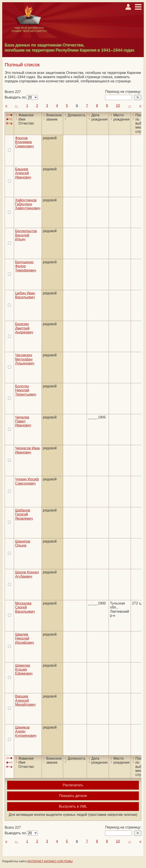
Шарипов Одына (23, 543)
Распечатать (73, 785)
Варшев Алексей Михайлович (25, 700)
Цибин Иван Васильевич (25, 295)
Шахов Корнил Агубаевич (27, 574)
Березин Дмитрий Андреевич (24, 328)
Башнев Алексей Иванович (23, 173)
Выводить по (16, 97)
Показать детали (73, 796)
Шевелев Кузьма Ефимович (24, 670)
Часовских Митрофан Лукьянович (25, 359)
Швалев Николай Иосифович (25, 638)
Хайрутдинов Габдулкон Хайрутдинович (28, 204)
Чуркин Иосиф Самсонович (27, 481)
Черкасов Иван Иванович (28, 450)
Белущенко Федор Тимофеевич (26, 266)
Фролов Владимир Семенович (24, 142)
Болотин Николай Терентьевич (26, 390)
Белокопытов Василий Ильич (26, 235)
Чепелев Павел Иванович (23, 421)
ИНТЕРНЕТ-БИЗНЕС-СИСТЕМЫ (50, 861)
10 (118, 106)
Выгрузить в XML (73, 806)
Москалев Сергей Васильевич (25, 607)
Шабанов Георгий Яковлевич (24, 514)
